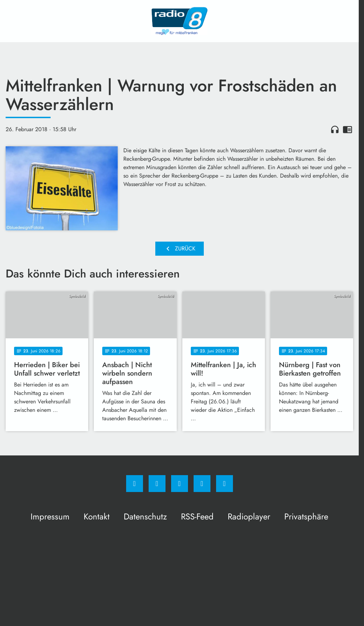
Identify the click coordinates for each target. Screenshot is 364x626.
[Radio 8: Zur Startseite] (180, 21)
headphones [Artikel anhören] (335, 129)
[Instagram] (157, 484)
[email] (225, 484)
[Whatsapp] (180, 484)
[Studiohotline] (202, 484)
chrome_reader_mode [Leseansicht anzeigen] (347, 129)
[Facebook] (135, 484)
